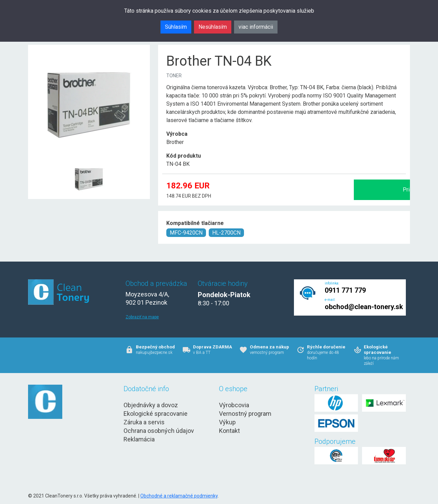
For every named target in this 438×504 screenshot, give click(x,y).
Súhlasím (176, 27)
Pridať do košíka (333, 190)
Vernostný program (245, 414)
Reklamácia (139, 439)
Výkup (227, 422)
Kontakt (229, 431)
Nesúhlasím (213, 27)
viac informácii (256, 27)
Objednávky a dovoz (151, 405)
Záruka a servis (144, 422)
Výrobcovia (234, 405)
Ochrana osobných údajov (159, 431)
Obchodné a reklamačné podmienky (179, 496)
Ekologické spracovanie (156, 414)
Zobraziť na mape (142, 317)
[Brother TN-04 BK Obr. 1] (89, 163)
